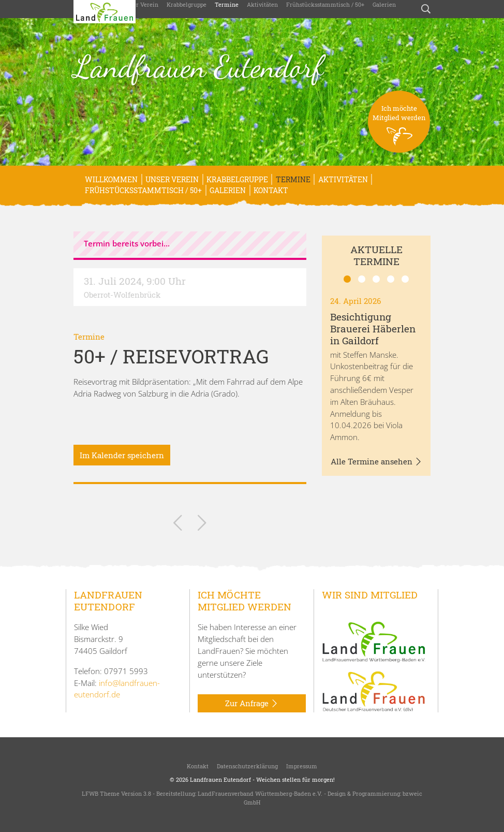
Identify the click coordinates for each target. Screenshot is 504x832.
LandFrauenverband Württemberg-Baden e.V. (260, 793)
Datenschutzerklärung (247, 766)
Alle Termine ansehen (376, 462)
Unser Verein (140, 4)
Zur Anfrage (252, 704)
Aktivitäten (262, 4)
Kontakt (271, 190)
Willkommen (111, 179)
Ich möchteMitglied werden (399, 128)
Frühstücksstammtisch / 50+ (325, 4)
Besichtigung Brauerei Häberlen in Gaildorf (373, 329)
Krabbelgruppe (187, 4)
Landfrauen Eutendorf (198, 67)
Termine (227, 4)
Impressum (302, 766)
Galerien (384, 4)
